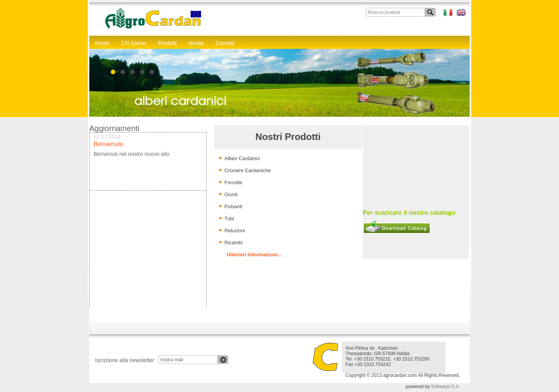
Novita (196, 43)
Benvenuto (109, 145)
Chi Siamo (134, 43)
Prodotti (167, 43)
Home (102, 43)
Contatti (225, 43)
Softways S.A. (445, 387)
